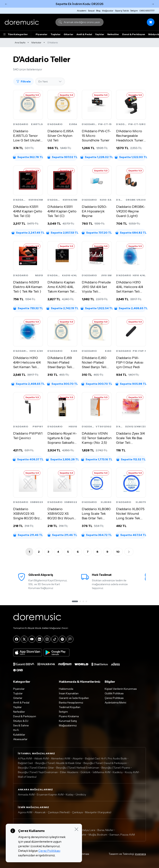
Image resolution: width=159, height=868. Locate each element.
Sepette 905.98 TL (131, 384)
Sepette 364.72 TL (97, 535)
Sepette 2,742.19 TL (62, 308)
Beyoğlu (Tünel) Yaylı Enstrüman (38, 772)
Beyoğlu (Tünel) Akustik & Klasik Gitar (58, 763)
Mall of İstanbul (27, 777)
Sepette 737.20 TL (97, 233)
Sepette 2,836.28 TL (62, 459)
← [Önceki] (6, 4)
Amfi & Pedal (84, 34)
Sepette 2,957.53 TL (62, 233)
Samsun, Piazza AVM (122, 835)
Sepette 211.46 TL (28, 535)
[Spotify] (62, 639)
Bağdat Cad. (26, 763)
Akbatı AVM (41, 758)
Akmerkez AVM (61, 758)
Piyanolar (42, 34)
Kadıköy (118, 772)
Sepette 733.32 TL (28, 308)
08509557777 (147, 11)
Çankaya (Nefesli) (59, 812)
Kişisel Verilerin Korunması (121, 689)
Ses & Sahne (21, 725)
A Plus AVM (25, 758)
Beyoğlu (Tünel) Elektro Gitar (36, 768)
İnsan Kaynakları (69, 693)
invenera (140, 854)
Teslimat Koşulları (70, 707)
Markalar (36, 42)
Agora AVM (25, 812)
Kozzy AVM (132, 772)
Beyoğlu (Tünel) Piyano (116, 768)
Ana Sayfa (20, 42)
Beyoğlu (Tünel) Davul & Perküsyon (105, 763)
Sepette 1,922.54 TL (97, 308)
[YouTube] (32, 639)
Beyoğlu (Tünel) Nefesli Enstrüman (78, 768)
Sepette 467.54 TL (131, 535)
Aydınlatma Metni (115, 703)
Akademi (82, 11)
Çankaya (77, 812)
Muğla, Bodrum (98, 835)
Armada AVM (26, 795)
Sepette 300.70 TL (62, 384)
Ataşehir (78, 758)
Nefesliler (113, 34)
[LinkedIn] (39, 639)
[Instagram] (47, 639)
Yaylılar (100, 34)
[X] (24, 639)
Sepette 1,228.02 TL (97, 157)
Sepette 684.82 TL (131, 233)
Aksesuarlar (20, 739)
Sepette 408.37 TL (28, 459)
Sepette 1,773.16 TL (97, 459)
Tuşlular (56, 34)
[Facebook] (17, 639)
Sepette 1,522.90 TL (131, 157)
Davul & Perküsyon (134, 34)
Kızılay (70, 795)
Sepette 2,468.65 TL (131, 308)
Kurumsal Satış (68, 721)
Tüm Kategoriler (15, 34)
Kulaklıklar (19, 735)
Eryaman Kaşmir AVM (50, 795)
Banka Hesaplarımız (71, 703)
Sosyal (91, 11)
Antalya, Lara (87, 830)
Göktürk (85, 772)
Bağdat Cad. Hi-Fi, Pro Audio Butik (106, 758)
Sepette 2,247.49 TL (28, 233)
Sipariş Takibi (122, 11)
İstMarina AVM (102, 772)
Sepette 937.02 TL (62, 157)
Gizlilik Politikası (114, 693)
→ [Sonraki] (153, 4)
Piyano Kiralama (69, 716)
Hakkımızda (66, 689)
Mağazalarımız (68, 725)
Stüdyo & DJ (21, 721)
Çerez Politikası (114, 698)
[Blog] (70, 639)
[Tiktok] (55, 639)
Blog (98, 11)
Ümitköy (81, 795)
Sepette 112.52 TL (131, 459)
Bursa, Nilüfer (105, 830)
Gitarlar (69, 34)
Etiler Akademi (69, 772)
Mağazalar (108, 11)
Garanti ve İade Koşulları (74, 698)
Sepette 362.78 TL (28, 157)
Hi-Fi (16, 730)
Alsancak (40, 812)
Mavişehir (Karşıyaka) (98, 812)
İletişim (134, 11)
